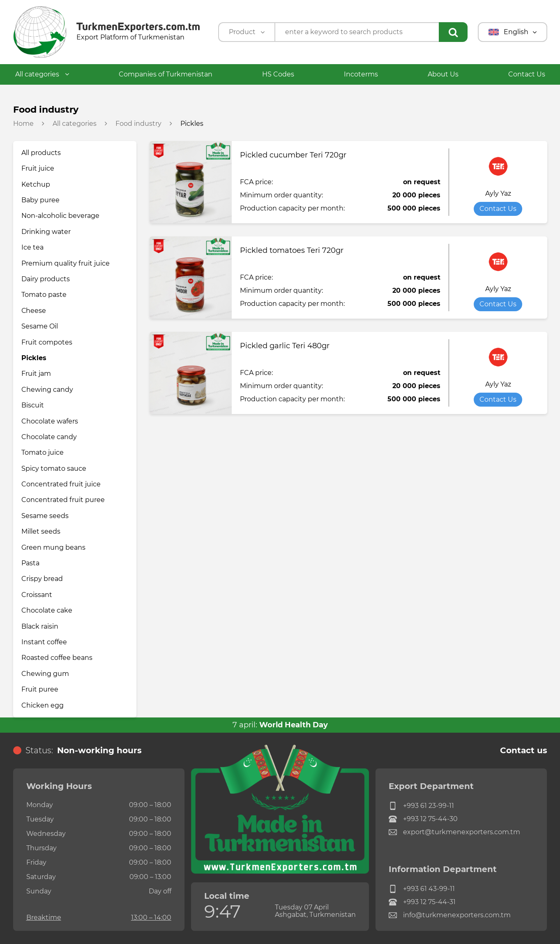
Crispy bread (42, 579)
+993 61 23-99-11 (421, 806)
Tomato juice (43, 452)
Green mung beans (53, 547)
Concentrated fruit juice (61, 484)
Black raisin (40, 626)
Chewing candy (47, 390)
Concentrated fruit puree (63, 500)
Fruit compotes (47, 342)
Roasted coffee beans (57, 658)
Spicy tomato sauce (54, 469)
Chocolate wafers (50, 421)
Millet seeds (41, 531)
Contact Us (527, 74)
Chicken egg (43, 705)
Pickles (34, 358)
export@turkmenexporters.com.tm (454, 832)
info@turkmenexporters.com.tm (450, 915)
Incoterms (361, 74)
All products (41, 153)
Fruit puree (40, 689)
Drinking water (46, 232)
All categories (42, 74)
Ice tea (32, 247)
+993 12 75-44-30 (423, 819)
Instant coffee (44, 642)
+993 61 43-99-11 (422, 889)
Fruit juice (38, 168)
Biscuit (33, 405)
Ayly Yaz (498, 194)
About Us (443, 74)
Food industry (138, 124)
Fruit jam (36, 374)
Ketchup (36, 184)
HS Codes (278, 74)
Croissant (37, 595)
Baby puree (40, 200)
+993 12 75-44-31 (422, 902)
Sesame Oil (40, 326)
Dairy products (46, 279)
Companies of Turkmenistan (166, 74)
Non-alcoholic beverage (60, 216)
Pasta (30, 563)
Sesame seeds (45, 516)
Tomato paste (44, 295)
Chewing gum (45, 674)
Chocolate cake (47, 610)
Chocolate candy (49, 437)
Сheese (34, 311)
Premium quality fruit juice (66, 263)
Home (23, 124)
